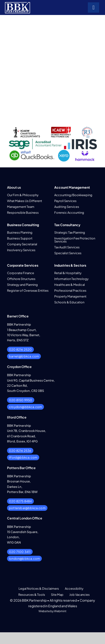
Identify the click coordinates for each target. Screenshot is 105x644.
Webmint (60, 611)
